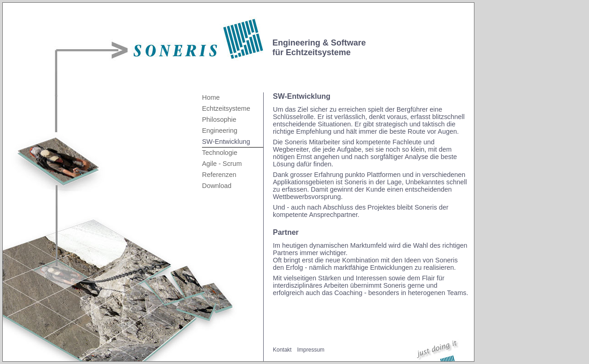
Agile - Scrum (222, 164)
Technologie (220, 153)
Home (211, 97)
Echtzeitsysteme (226, 108)
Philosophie (219, 119)
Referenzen (219, 175)
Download (217, 186)
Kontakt (282, 350)
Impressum (311, 350)
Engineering (220, 131)
